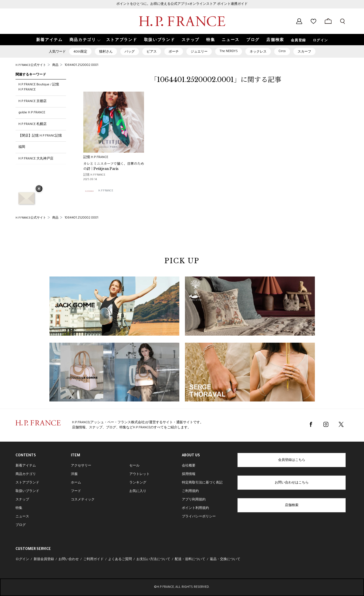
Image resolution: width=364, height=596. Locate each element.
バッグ (130, 52)
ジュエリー (199, 52)
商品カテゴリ (26, 474)
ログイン (321, 41)
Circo (282, 51)
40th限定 (80, 52)
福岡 (22, 147)
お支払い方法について (153, 560)
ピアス (152, 52)
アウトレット (140, 474)
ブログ (21, 525)
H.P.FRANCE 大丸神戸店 (36, 159)
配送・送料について (190, 560)
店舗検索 (292, 506)
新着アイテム (26, 466)
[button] (84, 40)
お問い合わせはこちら (292, 483)
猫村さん (106, 52)
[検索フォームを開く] (343, 21)
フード (76, 491)
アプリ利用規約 (194, 500)
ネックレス (258, 52)
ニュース (22, 517)
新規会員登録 (44, 560)
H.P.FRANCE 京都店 (32, 102)
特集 (19, 508)
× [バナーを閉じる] (39, 189)
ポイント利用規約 (195, 508)
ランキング (138, 483)
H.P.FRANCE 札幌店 (32, 124)
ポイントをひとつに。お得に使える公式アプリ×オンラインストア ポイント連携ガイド (182, 4)
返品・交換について (225, 560)
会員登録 (298, 41)
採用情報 (189, 474)
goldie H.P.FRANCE (32, 113)
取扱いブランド (27, 491)
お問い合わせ (69, 560)
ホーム (76, 483)
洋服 (74, 474)
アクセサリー (81, 466)
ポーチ (174, 52)
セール (134, 466)
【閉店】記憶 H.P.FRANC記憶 (40, 136)
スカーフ (304, 52)
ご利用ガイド (93, 560)
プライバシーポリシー (199, 517)
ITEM (76, 456)
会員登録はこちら (292, 460)
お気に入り (138, 491)
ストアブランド (27, 483)
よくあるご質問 (120, 560)
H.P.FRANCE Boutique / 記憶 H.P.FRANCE (39, 87)
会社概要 (189, 466)
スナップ (22, 500)
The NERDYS (229, 51)
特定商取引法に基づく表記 (202, 483)
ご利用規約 (190, 491)
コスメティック (83, 500)
